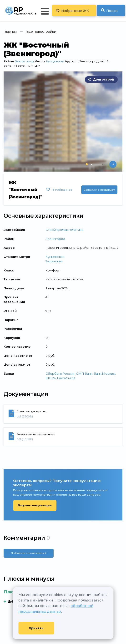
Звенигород (25, 61)
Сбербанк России (60, 373)
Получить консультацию (35, 506)
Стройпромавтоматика (64, 230)
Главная (10, 32)
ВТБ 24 (51, 378)
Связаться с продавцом (99, 190)
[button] (87, 164)
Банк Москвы (105, 373)
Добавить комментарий (29, 553)
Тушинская (54, 261)
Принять (36, 628)
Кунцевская (55, 61)
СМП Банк (84, 373)
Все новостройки (41, 32)
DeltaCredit (66, 378)
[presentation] (103, 164)
